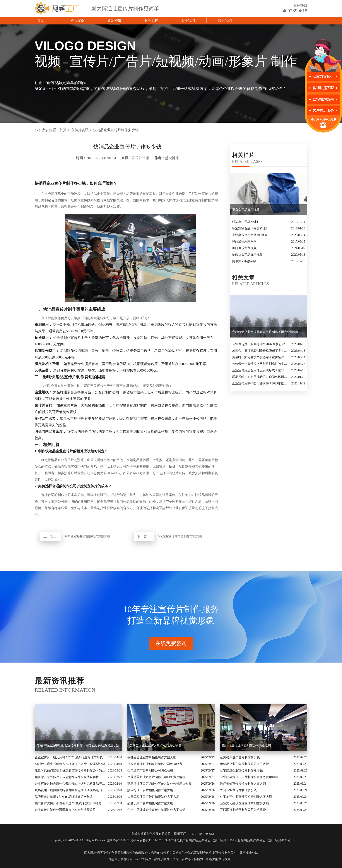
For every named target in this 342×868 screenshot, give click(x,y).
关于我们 (188, 21)
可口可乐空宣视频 (244, 248)
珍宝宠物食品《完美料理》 (250, 228)
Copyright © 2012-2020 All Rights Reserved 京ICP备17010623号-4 (94, 840)
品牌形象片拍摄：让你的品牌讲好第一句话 (64, 797)
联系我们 (225, 21)
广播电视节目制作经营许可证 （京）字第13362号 (204, 840)
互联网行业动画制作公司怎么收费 (243, 810)
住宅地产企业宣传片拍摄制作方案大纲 (246, 797)
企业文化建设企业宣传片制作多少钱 (245, 803)
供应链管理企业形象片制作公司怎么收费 (155, 764)
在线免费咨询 (171, 643)
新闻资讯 (114, 21)
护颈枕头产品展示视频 (247, 255)
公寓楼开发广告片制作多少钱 (240, 757)
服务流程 (151, 21)
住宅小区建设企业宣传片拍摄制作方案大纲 (156, 810)
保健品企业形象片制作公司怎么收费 (245, 764)
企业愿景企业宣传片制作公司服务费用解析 (156, 777)
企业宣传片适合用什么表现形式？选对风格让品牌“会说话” (261, 370)
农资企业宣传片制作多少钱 (238, 790)
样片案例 (77, 21)
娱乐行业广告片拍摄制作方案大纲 (150, 790)
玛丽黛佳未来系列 (244, 242)
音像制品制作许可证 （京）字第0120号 (264, 840)
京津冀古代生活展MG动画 (250, 235)
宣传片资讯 (80, 130)
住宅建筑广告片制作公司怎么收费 (150, 771)
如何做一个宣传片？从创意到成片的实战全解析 (261, 364)
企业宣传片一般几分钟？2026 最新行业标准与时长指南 (261, 344)
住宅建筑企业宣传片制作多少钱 (241, 771)
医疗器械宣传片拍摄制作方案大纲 (243, 784)
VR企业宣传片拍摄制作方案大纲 (180, 536)
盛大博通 (90, 853)
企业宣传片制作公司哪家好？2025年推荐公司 (261, 383)
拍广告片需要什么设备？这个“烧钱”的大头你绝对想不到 (70, 803)
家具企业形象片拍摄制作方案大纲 (87, 536)
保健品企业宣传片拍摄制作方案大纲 (152, 757)
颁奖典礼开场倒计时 (246, 222)
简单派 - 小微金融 (244, 261)
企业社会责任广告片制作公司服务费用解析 (249, 777)
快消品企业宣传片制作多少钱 (116, 130)
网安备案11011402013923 (153, 840)
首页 (41, 21)
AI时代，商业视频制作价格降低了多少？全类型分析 (261, 351)
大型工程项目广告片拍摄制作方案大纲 (153, 797)
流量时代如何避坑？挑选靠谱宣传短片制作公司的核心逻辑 (261, 357)
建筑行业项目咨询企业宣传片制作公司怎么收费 (159, 784)
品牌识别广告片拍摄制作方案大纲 (150, 803)
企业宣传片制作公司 (223, 853)
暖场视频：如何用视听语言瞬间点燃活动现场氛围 (261, 377)
